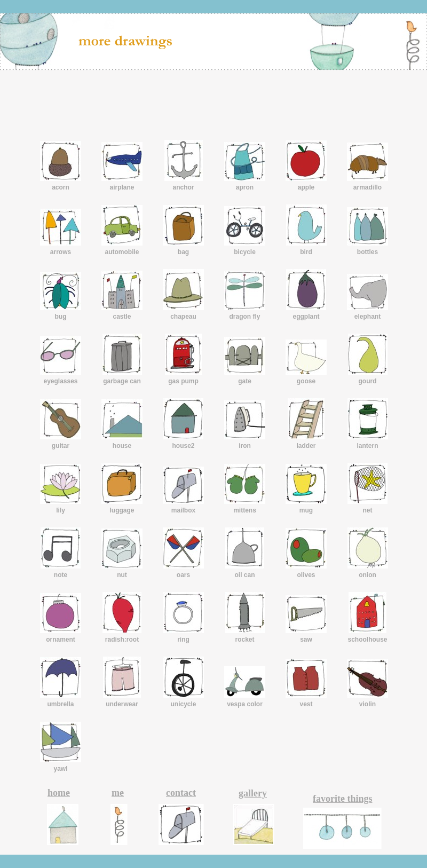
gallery (253, 793)
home (59, 793)
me (118, 793)
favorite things (343, 799)
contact (181, 793)
